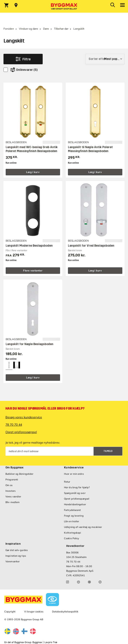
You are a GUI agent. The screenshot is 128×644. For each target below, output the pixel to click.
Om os (9, 485)
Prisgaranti (12, 480)
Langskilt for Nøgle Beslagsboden (29, 344)
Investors (10, 491)
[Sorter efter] (105, 59)
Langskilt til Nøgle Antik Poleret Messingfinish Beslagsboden (90, 149)
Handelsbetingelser (75, 504)
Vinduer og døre (29, 29)
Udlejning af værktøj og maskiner (83, 527)
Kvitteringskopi (73, 533)
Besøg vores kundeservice (24, 417)
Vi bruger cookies (34, 612)
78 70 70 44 (14, 425)
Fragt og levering (74, 516)
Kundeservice (74, 468)
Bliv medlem (13, 502)
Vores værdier (13, 497)
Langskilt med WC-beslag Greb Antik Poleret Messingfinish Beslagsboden (32, 149)
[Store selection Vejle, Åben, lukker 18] (16, 5)
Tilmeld (108, 451)
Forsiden (9, 29)
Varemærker (13, 561)
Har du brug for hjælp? (77, 487)
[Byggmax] (64, 6)
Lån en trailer (72, 521)
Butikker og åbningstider (19, 474)
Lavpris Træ (51, 642)
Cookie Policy (72, 538)
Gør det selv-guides (17, 550)
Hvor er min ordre (74, 474)
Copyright (10, 612)
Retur (67, 482)
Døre (46, 29)
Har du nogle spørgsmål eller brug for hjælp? (45, 408)
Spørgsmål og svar (75, 493)
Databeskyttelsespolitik (65, 612)
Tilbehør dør (61, 29)
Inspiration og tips (16, 556)
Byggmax (37, 642)
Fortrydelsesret (72, 510)
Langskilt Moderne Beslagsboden (29, 246)
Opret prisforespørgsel (21, 432)
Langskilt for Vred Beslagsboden (91, 246)
